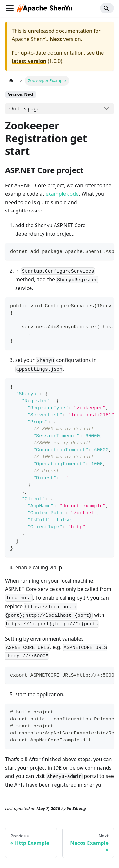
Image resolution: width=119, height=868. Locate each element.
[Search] (107, 8)
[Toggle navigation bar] (10, 8)
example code (62, 194)
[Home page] (11, 81)
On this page (24, 108)
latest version (29, 61)
